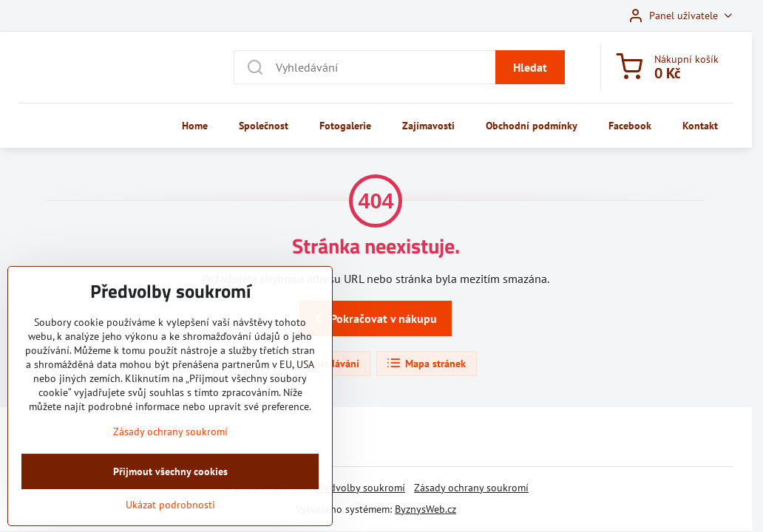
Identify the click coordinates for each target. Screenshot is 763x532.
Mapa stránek (426, 364)
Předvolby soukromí (360, 488)
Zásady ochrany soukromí (471, 488)
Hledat (530, 67)
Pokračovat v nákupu (373, 318)
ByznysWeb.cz (425, 509)
